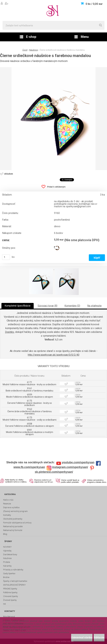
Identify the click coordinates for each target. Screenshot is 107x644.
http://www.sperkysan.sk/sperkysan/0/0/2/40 (54, 355)
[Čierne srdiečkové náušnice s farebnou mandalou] (53, 119)
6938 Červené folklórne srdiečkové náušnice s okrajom (30, 425)
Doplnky (10, 332)
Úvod (25, 50)
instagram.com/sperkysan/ (70, 467)
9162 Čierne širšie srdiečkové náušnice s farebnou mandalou (30, 411)
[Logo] (53, 10)
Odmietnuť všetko (82, 638)
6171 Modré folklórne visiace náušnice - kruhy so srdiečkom (29, 383)
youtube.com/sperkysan (78, 462)
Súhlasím (99, 638)
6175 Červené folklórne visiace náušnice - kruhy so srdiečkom (30, 403)
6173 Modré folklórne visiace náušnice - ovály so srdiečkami (30, 419)
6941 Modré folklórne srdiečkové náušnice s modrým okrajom (30, 432)
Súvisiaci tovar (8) (47, 306)
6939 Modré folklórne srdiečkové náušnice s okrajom (30, 396)
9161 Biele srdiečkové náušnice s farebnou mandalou (29, 390)
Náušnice (34, 50)
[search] (101, 25)
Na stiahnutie (94, 306)
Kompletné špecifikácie (18, 306)
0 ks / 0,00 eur (94, 4)
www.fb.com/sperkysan (29, 467)
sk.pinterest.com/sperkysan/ (54, 472)
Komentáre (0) (72, 306)
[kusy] (6, 257)
